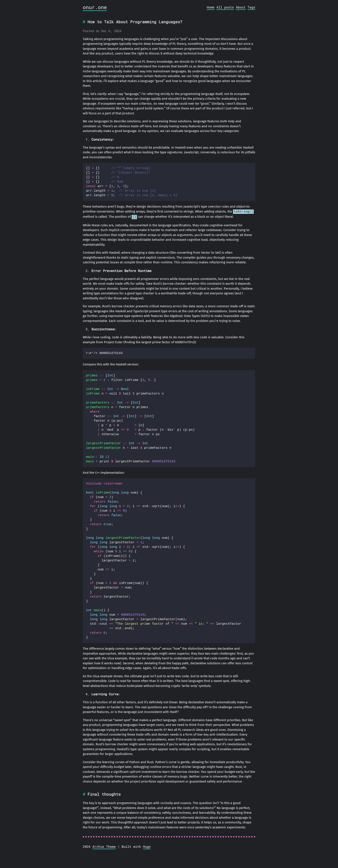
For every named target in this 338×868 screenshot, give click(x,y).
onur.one (95, 7)
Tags (251, 7)
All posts (225, 7)
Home (211, 7)
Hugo (147, 846)
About (241, 7)
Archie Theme (104, 846)
